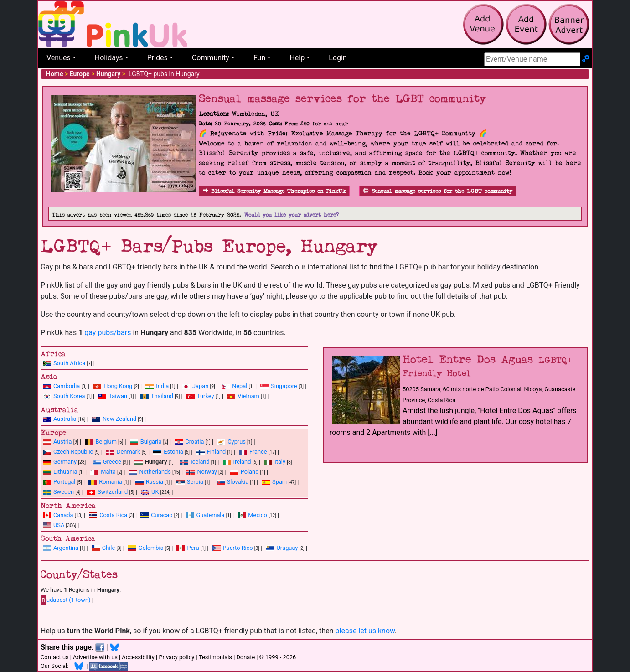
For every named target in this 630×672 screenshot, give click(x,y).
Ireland (242, 462)
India (162, 386)
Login (338, 58)
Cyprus (237, 442)
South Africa (69, 363)
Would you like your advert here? (292, 215)
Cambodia (67, 386)
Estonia (173, 452)
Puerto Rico (238, 548)
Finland (217, 452)
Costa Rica (113, 515)
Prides (157, 58)
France (258, 452)
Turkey (206, 396)
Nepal (240, 386)
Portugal (64, 482)
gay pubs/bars (108, 333)
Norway (207, 472)
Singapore (284, 386)
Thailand (162, 396)
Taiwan (118, 396)
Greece (112, 462)
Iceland (200, 462)
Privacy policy (176, 657)
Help (297, 58)
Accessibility (138, 657)
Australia (65, 419)
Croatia (194, 442)
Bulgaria (151, 442)
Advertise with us (95, 657)
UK (155, 492)
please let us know (365, 631)
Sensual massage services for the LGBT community (438, 191)
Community (211, 58)
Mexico (257, 515)
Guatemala (210, 515)
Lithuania (65, 472)
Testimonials (215, 657)
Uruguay (287, 548)
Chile (108, 548)
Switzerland (113, 492)
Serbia (195, 482)
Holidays (109, 58)
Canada (63, 515)
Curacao (162, 515)
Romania (111, 482)
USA (59, 525)
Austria (63, 442)
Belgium (106, 442)
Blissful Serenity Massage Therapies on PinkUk (274, 191)
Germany (65, 462)
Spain (279, 482)
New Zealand (119, 419)
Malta (108, 472)
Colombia (151, 548)
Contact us (55, 657)
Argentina (66, 548)
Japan (200, 386)
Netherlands (155, 472)
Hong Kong (118, 386)
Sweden (64, 492)
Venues (59, 58)
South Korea (69, 396)
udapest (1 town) (66, 600)
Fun (259, 58)
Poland (250, 472)
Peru (193, 548)
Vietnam (248, 396)
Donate (245, 657)
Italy (280, 462)
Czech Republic (73, 452)
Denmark (128, 452)
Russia (155, 482)
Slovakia (238, 482)
